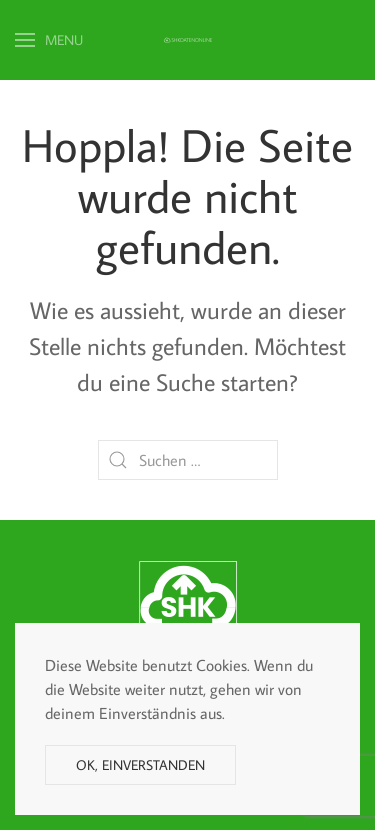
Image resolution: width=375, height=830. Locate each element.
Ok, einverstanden (140, 765)
